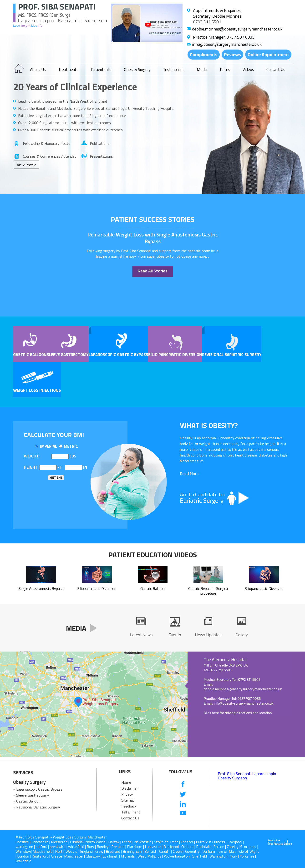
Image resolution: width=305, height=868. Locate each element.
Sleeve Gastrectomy (68, 355)
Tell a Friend (131, 812)
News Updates (208, 635)
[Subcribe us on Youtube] (183, 813)
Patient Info (101, 70)
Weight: (32, 456)
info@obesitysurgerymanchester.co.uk (227, 44)
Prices (225, 70)
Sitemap (128, 800)
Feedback (129, 806)
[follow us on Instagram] (183, 823)
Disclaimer (130, 788)
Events (175, 635)
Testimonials (174, 70)
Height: (31, 467)
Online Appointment (268, 54)
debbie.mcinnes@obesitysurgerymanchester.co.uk (237, 29)
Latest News (141, 635)
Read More (189, 474)
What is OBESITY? (209, 425)
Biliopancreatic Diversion (97, 586)
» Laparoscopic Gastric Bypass (38, 789)
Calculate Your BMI (54, 435)
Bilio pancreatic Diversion (175, 355)
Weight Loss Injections (37, 390)
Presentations (101, 156)
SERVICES (23, 773)
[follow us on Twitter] (183, 794)
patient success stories (153, 219)
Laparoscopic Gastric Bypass (118, 355)
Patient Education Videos (153, 555)
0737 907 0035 (241, 37)
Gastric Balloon (30, 355)
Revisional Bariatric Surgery (232, 355)
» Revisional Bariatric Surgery (37, 807)
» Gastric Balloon (27, 801)
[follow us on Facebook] (183, 785)
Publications (100, 143)
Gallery (242, 635)
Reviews (232, 54)
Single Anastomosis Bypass (41, 586)
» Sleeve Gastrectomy (31, 795)
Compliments (204, 54)
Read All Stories (153, 271)
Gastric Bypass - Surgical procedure (208, 588)
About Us (38, 70)
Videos (248, 70)
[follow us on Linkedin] (183, 804)
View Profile (27, 165)
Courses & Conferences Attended (50, 156)
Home (126, 782)
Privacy (127, 794)
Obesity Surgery (137, 70)
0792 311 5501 (207, 22)
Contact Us (276, 70)
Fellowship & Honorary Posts (47, 143)
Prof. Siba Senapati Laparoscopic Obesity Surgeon (247, 776)
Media (202, 70)
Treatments (68, 70)
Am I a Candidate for (234, 498)
